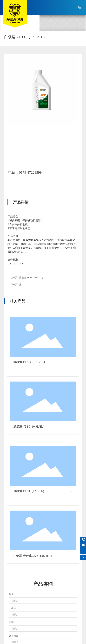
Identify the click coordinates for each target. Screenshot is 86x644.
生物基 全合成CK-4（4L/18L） (33, 556)
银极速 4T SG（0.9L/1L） (30, 362)
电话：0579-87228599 (25, 172)
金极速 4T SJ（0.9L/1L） (30, 491)
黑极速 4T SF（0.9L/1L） (32, 278)
